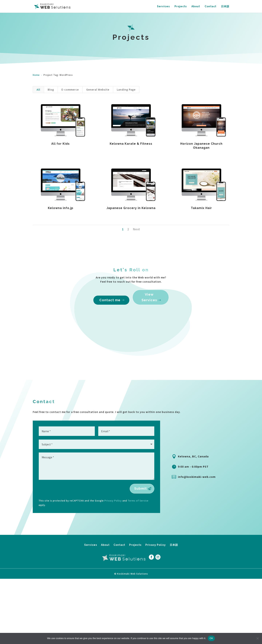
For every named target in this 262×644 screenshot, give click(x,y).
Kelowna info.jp (61, 208)
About (196, 6)
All (38, 89)
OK (211, 638)
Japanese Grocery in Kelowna (131, 208)
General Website (98, 89)
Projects (181, 6)
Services (163, 6)
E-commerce (70, 89)
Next (136, 229)
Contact (211, 6)
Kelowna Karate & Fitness (131, 144)
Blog (51, 89)
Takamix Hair (201, 208)
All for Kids (60, 144)
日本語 (225, 6)
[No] (257, 638)
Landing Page (126, 89)
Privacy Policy (156, 573)
